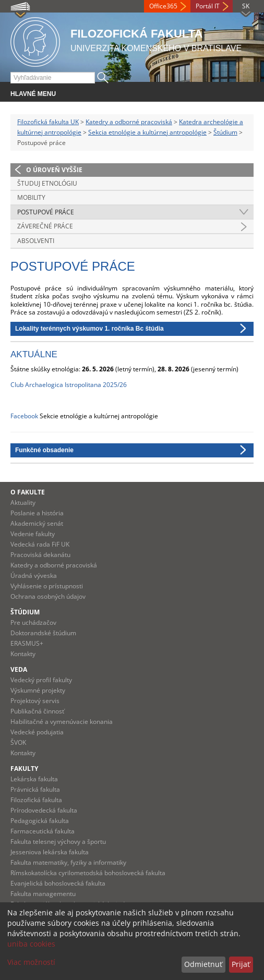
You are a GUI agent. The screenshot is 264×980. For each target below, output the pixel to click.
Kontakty (23, 654)
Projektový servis (35, 701)
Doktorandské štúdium (43, 633)
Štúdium (225, 132)
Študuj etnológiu (47, 183)
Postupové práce (46, 212)
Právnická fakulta (35, 789)
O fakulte (28, 492)
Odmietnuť (203, 964)
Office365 (163, 6)
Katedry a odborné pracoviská (129, 122)
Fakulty (24, 769)
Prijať (241, 964)
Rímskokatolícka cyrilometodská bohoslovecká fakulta (88, 873)
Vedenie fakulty (33, 534)
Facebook (24, 416)
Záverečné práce (45, 226)
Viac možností (31, 962)
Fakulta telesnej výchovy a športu (58, 842)
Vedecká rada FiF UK (40, 544)
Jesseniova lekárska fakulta (50, 852)
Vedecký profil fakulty (41, 680)
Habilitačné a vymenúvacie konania (62, 722)
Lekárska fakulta (34, 779)
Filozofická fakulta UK (48, 122)
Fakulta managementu (43, 894)
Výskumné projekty (38, 690)
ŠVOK (18, 742)
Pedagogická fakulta (40, 821)
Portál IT (208, 6)
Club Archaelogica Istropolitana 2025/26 (69, 385)
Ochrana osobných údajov (48, 596)
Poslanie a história (37, 513)
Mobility (31, 197)
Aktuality (23, 503)
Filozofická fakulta (36, 800)
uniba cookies (31, 944)
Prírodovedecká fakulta (44, 810)
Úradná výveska (34, 576)
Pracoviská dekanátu (40, 555)
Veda (19, 669)
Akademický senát (37, 523)
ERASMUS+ (27, 643)
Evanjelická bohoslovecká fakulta (58, 883)
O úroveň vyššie (54, 170)
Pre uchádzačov (33, 622)
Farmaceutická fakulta (43, 831)
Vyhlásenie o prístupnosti (47, 586)
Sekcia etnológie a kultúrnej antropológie (147, 132)
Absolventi (36, 241)
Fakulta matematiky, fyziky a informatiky (68, 862)
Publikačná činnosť (37, 711)
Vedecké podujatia (37, 732)
